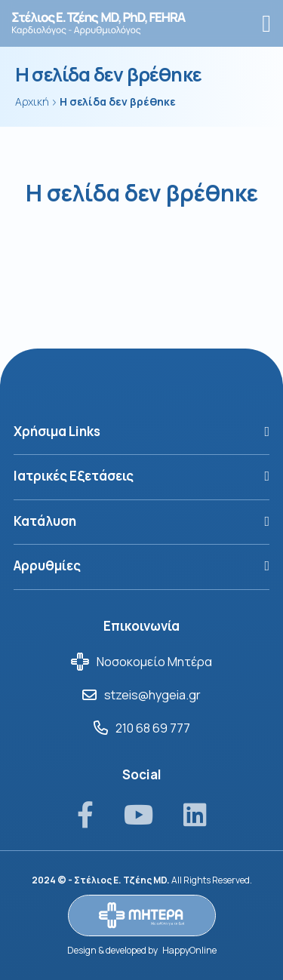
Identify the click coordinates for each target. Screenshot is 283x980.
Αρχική (32, 101)
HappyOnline (189, 950)
